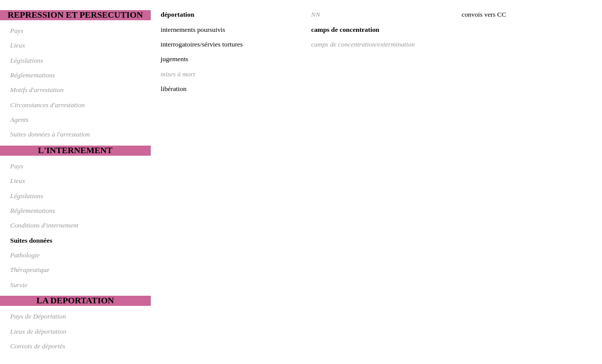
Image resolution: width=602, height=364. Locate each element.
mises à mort (178, 74)
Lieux (18, 45)
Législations (27, 60)
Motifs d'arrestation (37, 90)
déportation (178, 14)
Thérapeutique (30, 270)
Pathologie (25, 255)
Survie (19, 285)
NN (316, 14)
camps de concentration (345, 30)
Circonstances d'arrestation (47, 105)
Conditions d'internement (44, 225)
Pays (17, 31)
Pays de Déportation (38, 316)
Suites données (31, 240)
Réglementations (33, 75)
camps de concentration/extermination (363, 44)
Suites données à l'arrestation (50, 134)
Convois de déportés (38, 346)
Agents (19, 120)
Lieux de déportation (38, 331)
